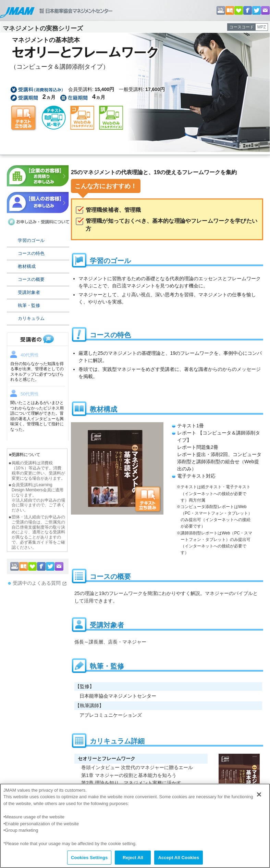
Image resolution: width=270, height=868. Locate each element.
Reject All (133, 861)
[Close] (259, 798)
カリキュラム (31, 318)
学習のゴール (31, 240)
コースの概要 (31, 279)
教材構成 (27, 266)
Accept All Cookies (179, 861)
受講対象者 (29, 292)
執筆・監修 (29, 305)
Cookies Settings (89, 861)
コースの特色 (31, 253)
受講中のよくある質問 (40, 583)
